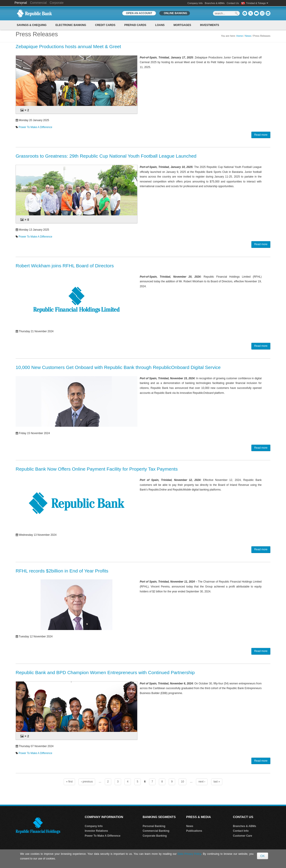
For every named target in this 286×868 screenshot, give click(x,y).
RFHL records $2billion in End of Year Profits (62, 571)
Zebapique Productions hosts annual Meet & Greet (68, 46)
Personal (21, 3)
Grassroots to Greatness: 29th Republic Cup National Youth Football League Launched (106, 156)
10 (182, 782)
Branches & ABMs (215, 3)
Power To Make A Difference (35, 127)
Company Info (195, 3)
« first (69, 782)
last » (217, 782)
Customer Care (243, 836)
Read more (261, 135)
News (248, 36)
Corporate (57, 3)
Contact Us (233, 3)
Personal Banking (154, 826)
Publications (194, 831)
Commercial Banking (156, 831)
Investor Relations (96, 831)
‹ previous (87, 782)
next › (202, 782)
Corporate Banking (155, 836)
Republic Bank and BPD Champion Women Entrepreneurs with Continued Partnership (105, 672)
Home (240, 36)
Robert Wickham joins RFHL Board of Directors (65, 266)
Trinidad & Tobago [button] (257, 3)
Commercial (38, 3)
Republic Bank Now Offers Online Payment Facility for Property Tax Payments (97, 469)
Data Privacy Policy (189, 854)
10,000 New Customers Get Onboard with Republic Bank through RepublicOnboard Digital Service (118, 367)
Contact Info (241, 831)
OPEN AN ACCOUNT (139, 13)
